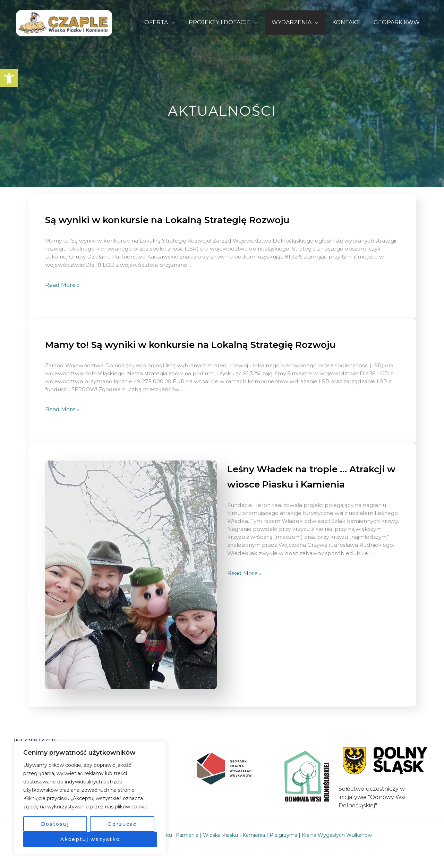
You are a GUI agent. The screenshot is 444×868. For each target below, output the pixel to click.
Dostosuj (55, 824)
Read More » (62, 286)
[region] (90, 798)
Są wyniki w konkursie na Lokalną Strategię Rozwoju (177, 220)
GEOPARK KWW (398, 22)
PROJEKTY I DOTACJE (229, 22)
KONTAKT (350, 22)
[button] (9, 78)
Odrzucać (122, 824)
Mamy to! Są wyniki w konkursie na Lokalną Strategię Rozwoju (202, 345)
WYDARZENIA (298, 22)
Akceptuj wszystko (90, 839)
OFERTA (169, 22)
